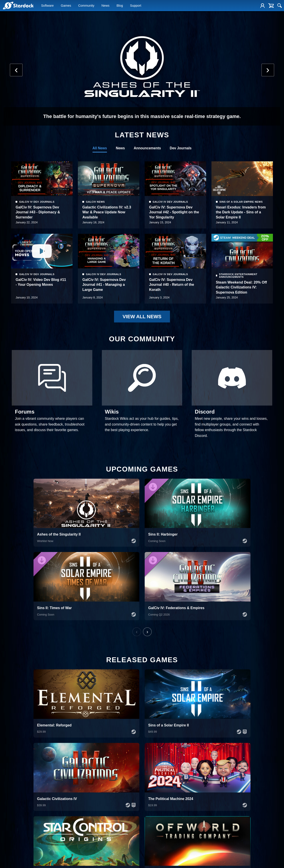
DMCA (277, 860)
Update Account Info (224, 813)
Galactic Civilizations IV (86, 797)
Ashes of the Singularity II (87, 786)
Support (136, 6)
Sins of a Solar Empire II (87, 802)
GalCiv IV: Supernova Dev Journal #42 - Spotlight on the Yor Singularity (241, 212)
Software (47, 6)
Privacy (263, 860)
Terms (250, 860)
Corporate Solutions (14, 792)
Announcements (147, 148)
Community (86, 6)
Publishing (148, 834)
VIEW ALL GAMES (130, 690)
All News (99, 148)
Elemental (78, 792)
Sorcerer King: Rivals (85, 829)
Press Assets (150, 813)
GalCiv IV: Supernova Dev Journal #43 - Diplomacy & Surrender (105, 212)
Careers (147, 802)
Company (150, 779)
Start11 (7, 797)
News (105, 6)
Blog (120, 6)
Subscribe (272, 846)
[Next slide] (267, 70)
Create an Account (223, 797)
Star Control (79, 808)
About (145, 786)
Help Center (219, 786)
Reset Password (221, 808)
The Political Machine (85, 813)
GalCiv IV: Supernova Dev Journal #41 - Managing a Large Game (171, 288)
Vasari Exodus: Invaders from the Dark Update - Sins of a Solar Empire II (40, 288)
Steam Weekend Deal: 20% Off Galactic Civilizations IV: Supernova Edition (41, 215)
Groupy (7, 818)
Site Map (236, 860)
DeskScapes (10, 808)
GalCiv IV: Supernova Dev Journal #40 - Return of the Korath (238, 288)
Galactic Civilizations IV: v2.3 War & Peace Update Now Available (174, 212)
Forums (147, 829)
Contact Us (149, 824)
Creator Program (152, 818)
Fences (7, 802)
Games (66, 6)
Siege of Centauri (83, 824)
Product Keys (220, 802)
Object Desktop (12, 786)
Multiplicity (9, 813)
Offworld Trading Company (88, 818)
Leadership (149, 797)
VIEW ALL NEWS (142, 317)
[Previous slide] (17, 70)
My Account (219, 792)
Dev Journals (181, 148)
